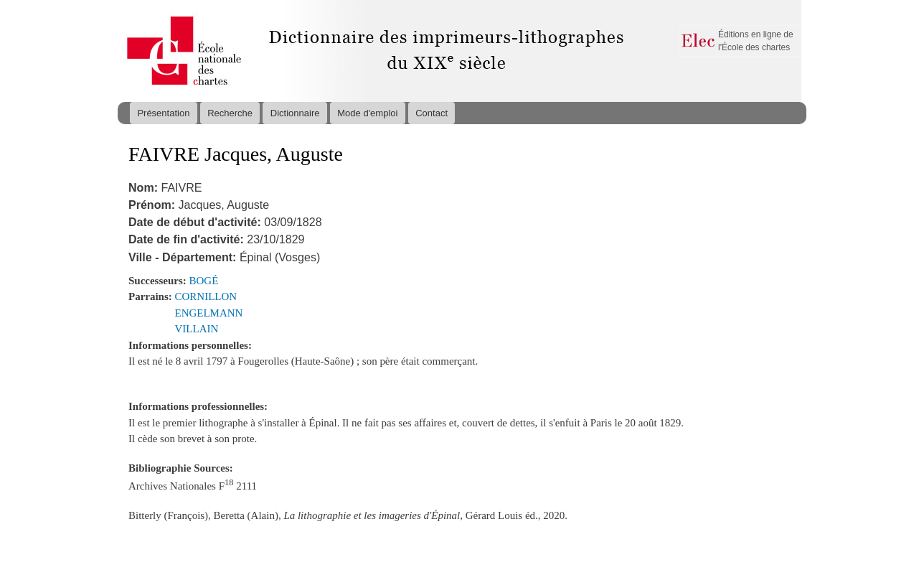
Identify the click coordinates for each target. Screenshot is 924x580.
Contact (432, 113)
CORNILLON (206, 296)
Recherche (230, 113)
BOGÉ (204, 281)
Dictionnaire (295, 113)
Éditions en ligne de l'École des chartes (756, 41)
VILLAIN (197, 329)
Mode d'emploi (367, 113)
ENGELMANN (209, 313)
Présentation (163, 113)
